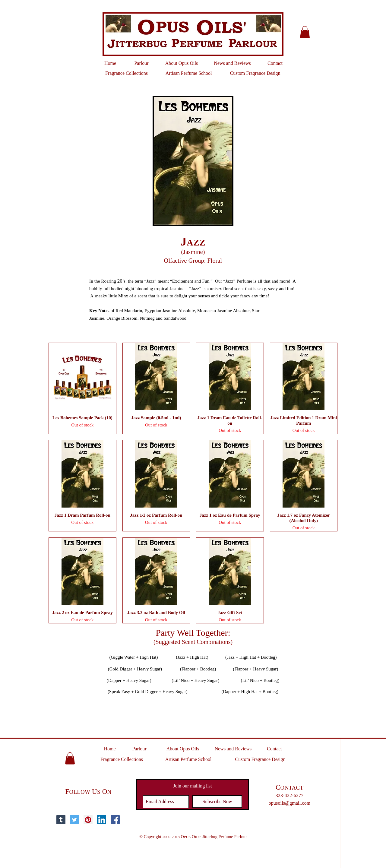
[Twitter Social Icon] (74, 820)
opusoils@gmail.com (290, 803)
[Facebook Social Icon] (115, 820)
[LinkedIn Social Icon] (102, 820)
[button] (305, 32)
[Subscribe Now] (217, 802)
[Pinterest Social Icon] (88, 820)
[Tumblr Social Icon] (61, 820)
